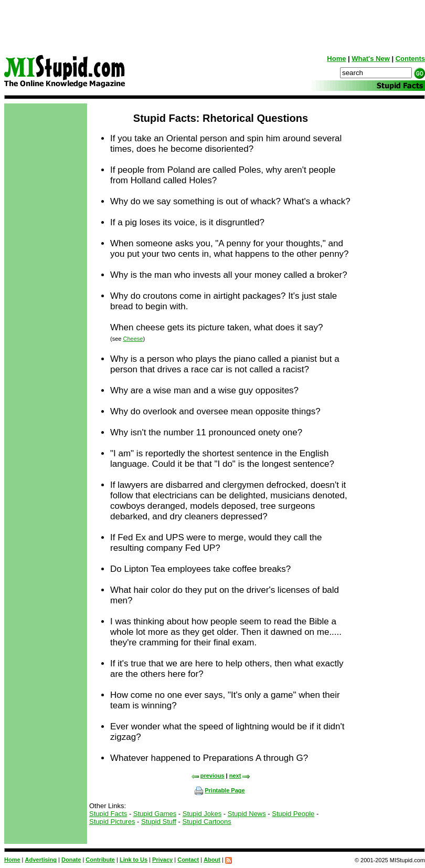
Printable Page (220, 790)
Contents (410, 59)
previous (208, 776)
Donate (71, 860)
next (240, 776)
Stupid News (247, 814)
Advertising (41, 860)
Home (336, 59)
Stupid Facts (108, 814)
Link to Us (134, 860)
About (212, 860)
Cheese (133, 339)
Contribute (100, 860)
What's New (370, 59)
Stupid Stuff (159, 822)
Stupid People (293, 814)
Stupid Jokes (202, 814)
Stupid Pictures (112, 822)
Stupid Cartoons (207, 822)
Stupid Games (155, 814)
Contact (188, 860)
